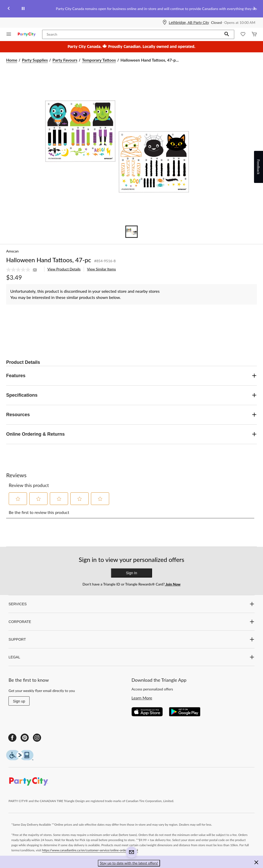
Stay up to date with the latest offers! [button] (129, 863)
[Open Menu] (9, 35)
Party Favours (65, 60)
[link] (24, 270)
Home (12, 60)
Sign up (19, 701)
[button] (227, 34)
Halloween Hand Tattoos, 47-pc (49, 260)
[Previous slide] (9, 9)
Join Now (172, 584)
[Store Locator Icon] (165, 23)
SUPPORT (131, 639)
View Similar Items (102, 269)
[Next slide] (254, 9)
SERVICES (131, 604)
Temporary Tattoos (99, 60)
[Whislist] (243, 35)
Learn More (142, 698)
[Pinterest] (25, 738)
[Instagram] (37, 738)
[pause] (23, 9)
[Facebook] (12, 738)
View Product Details (64, 269)
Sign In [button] (131, 573)
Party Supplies (35, 60)
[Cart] (254, 35)
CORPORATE (131, 622)
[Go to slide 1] (131, 232)
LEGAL (131, 657)
